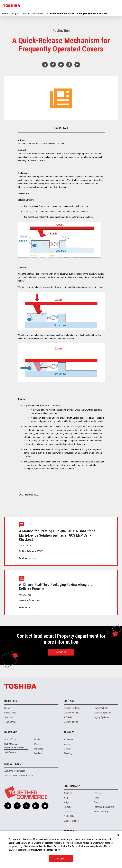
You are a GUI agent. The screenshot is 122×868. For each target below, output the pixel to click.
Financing (68, 753)
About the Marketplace (15, 771)
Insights (67, 802)
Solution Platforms (72, 708)
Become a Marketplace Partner (19, 776)
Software (70, 701)
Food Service (10, 722)
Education (68, 807)
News (96, 798)
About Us (68, 793)
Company (15, 14)
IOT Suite (68, 717)
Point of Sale (10, 739)
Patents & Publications (33, 14)
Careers (67, 812)
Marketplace (13, 764)
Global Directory (101, 812)
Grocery (8, 708)
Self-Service (10, 752)
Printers (38, 744)
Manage (67, 744)
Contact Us (61, 652)
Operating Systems (102, 713)
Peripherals (39, 749)
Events (97, 802)
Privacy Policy (53, 850)
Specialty (9, 717)
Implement (69, 739)
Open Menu (117, 5)
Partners (97, 793)
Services (69, 732)
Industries (11, 701)
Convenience (10, 713)
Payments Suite (101, 708)
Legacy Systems (101, 717)
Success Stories (71, 821)
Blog (66, 798)
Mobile (37, 739)
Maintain (67, 749)
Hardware (11, 732)
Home (5, 14)
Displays (38, 753)
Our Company (72, 786)
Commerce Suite (71, 713)
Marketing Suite (71, 722)
